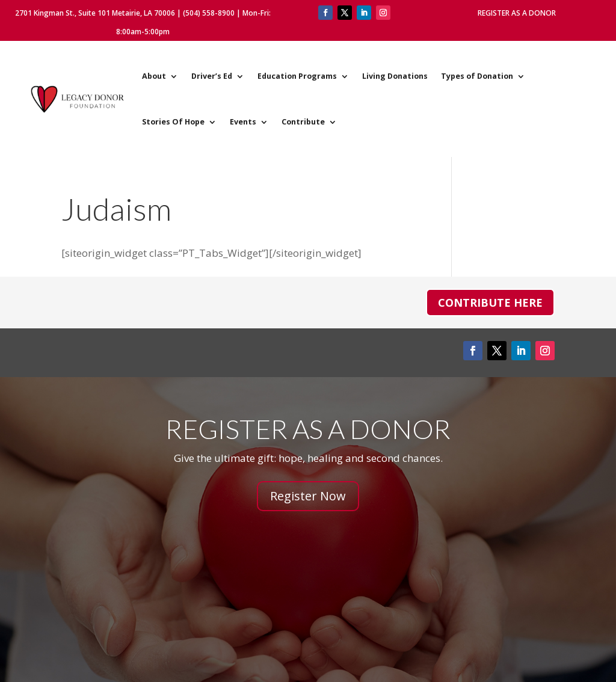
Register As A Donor (517, 13)
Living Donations (395, 76)
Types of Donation (477, 76)
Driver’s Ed (212, 76)
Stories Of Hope (173, 122)
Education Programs (297, 76)
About (154, 76)
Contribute (303, 122)
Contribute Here (490, 303)
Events (243, 122)
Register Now (308, 496)
